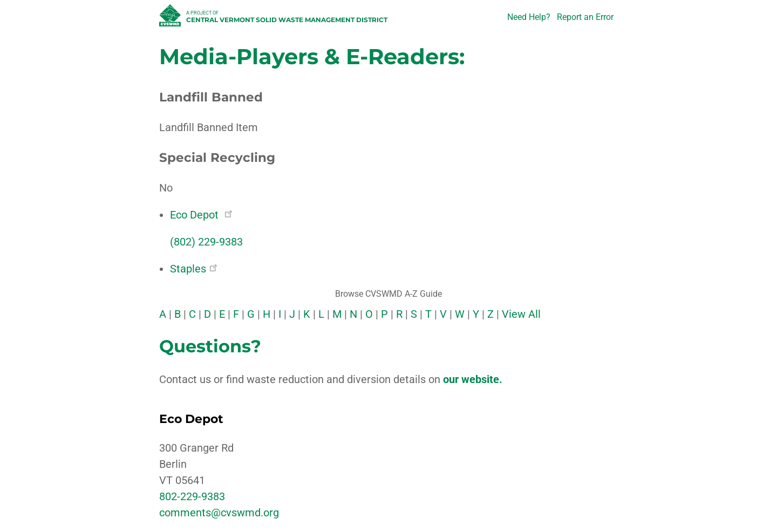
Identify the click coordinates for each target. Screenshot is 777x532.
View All (521, 314)
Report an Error (585, 17)
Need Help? (529, 17)
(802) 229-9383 (206, 242)
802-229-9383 (192, 496)
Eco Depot (201, 215)
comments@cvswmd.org (219, 513)
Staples (193, 269)
